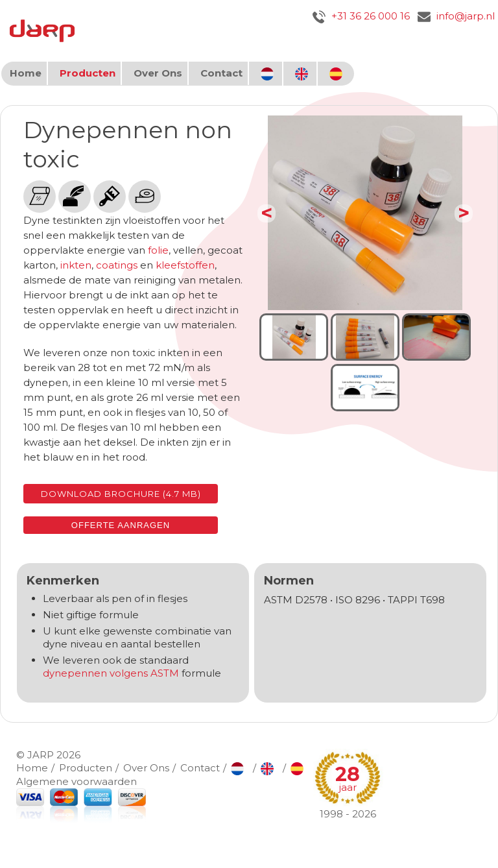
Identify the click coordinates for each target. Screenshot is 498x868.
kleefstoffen (185, 265)
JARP (41, 755)
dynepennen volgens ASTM (111, 673)
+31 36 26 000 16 (361, 16)
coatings (117, 265)
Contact (221, 73)
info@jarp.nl (456, 16)
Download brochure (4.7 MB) (121, 494)
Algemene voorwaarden (77, 781)
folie (158, 250)
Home (26, 73)
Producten (88, 73)
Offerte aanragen (121, 525)
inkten (76, 265)
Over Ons (158, 73)
